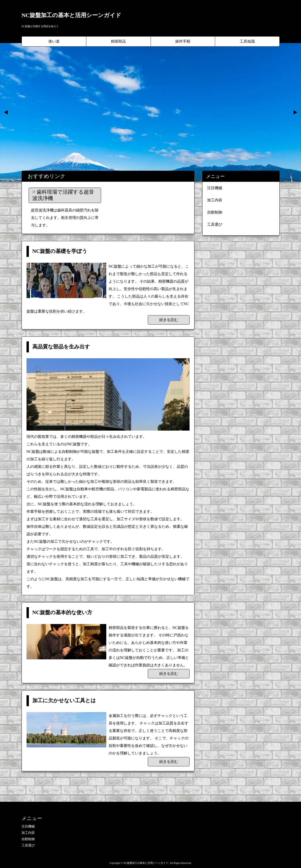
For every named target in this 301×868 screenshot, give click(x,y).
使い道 (54, 41)
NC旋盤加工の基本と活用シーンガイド (72, 15)
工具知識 (247, 41)
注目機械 (215, 188)
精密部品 (118, 41)
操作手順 (183, 41)
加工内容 (215, 200)
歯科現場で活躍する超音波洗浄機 (63, 195)
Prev (6, 112)
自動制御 (215, 212)
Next (295, 112)
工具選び (215, 224)
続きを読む (169, 320)
